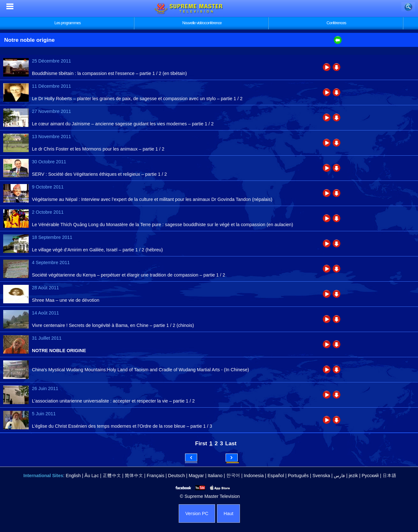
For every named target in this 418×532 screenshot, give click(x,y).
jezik (353, 476)
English (73, 476)
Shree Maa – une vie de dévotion (66, 300)
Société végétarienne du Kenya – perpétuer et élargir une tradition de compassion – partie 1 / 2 (129, 275)
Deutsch (177, 476)
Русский (370, 476)
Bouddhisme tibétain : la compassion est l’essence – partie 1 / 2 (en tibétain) (109, 73)
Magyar (196, 476)
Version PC (197, 514)
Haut (228, 514)
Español (276, 476)
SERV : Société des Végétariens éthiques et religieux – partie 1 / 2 (99, 174)
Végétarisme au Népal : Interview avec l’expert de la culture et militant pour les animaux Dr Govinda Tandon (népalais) (152, 199)
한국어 (233, 476)
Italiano (215, 476)
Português (298, 476)
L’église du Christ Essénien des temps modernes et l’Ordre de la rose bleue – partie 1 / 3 (122, 426)
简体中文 (134, 476)
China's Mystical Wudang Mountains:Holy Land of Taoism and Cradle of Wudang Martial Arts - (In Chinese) (140, 370)
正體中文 (112, 476)
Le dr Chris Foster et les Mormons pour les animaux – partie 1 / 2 (98, 149)
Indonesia (254, 476)
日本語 (389, 476)
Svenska (321, 476)
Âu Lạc (92, 476)
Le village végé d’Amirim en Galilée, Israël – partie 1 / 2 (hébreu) (97, 250)
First (201, 443)
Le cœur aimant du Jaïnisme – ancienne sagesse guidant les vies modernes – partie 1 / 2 (123, 124)
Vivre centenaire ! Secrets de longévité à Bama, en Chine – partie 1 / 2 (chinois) (113, 325)
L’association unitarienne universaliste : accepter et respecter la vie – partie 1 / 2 (113, 401)
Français (156, 476)
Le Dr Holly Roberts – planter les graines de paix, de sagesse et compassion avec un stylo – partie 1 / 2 (137, 99)
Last (231, 443)
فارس (339, 476)
